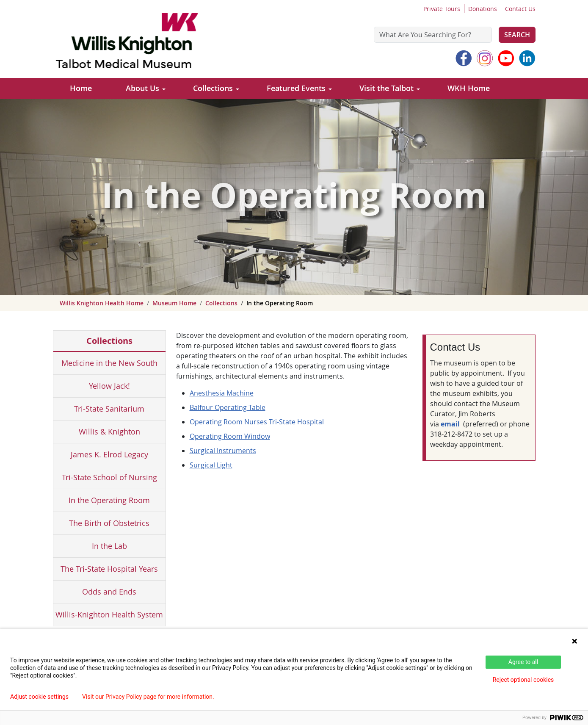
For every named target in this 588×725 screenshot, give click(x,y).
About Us (142, 88)
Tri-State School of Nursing (109, 477)
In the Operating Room (109, 500)
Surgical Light (211, 465)
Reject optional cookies (523, 680)
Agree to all (523, 662)
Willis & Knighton (109, 432)
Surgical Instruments (223, 451)
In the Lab (109, 546)
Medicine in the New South (109, 363)
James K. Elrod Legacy (109, 454)
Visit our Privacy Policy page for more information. (148, 697)
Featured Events (296, 88)
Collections (213, 88)
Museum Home (174, 303)
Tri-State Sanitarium (109, 409)
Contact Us (520, 9)
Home (81, 88)
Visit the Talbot (386, 88)
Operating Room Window (230, 436)
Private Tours (442, 9)
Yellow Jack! (109, 386)
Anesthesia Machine (222, 393)
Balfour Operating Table (228, 407)
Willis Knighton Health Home (102, 303)
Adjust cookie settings (39, 697)
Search (517, 35)
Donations (483, 9)
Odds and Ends (109, 592)
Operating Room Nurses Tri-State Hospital (257, 422)
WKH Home (469, 88)
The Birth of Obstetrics (109, 523)
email (450, 424)
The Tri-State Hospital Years (109, 569)
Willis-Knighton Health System (109, 614)
